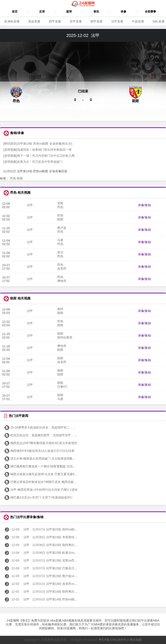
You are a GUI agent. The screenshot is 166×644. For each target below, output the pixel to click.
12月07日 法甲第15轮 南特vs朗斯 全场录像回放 (50, 529)
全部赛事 (150, 12)
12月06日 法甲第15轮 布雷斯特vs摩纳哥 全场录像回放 (55, 537)
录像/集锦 (144, 205)
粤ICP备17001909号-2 (114, 640)
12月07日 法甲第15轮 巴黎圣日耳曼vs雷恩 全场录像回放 (56, 568)
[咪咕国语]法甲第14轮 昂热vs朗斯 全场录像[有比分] (38, 144)
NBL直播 (159, 21)
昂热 (13, 178)
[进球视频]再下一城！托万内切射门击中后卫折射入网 (39, 156)
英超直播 (34, 21)
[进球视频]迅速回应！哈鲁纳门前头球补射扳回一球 (37, 150)
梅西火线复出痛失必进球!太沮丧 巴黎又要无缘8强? (42, 474)
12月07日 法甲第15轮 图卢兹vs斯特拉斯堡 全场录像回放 (56, 576)
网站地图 (136, 640)
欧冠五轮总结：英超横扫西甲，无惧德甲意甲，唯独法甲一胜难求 (51, 435)
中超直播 (138, 21)
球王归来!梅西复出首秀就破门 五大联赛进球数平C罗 (43, 459)
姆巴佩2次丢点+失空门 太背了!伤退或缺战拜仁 (39, 497)
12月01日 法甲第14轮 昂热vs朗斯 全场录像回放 (50, 599)
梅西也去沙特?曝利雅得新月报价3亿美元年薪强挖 (41, 443)
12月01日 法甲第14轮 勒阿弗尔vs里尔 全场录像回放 (53, 592)
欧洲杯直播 (12, 21)
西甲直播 (55, 21)
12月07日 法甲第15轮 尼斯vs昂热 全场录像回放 (50, 560)
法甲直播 (117, 21)
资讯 (96, 12)
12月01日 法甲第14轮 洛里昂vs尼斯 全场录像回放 (52, 584)
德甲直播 (96, 21)
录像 (123, 12)
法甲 (30, 205)
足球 (42, 12)
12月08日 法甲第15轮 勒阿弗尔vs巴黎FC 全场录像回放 (55, 545)
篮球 (69, 12)
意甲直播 (76, 21)
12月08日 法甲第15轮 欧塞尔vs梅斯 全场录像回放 (52, 553)
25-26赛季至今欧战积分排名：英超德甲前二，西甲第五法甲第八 (51, 427)
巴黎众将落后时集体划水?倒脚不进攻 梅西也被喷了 (42, 482)
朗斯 (20, 178)
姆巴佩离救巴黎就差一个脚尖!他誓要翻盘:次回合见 (41, 466)
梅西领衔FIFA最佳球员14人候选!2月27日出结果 (39, 451)
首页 (15, 12)
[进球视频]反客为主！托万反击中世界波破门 (33, 162)
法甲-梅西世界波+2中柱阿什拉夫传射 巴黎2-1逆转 (41, 490)
